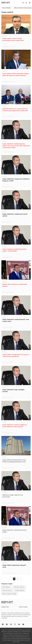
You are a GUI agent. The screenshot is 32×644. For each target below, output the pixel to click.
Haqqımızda (5, 607)
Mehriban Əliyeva (19, 587)
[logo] (6, 3)
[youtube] (23, 624)
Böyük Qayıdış (20, 590)
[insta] (7, 624)
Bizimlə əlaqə (23, 607)
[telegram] (11, 624)
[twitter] (15, 624)
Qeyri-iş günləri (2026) (9, 594)
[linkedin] (19, 624)
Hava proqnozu (7, 590)
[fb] (3, 624)
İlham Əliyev (6, 8)
